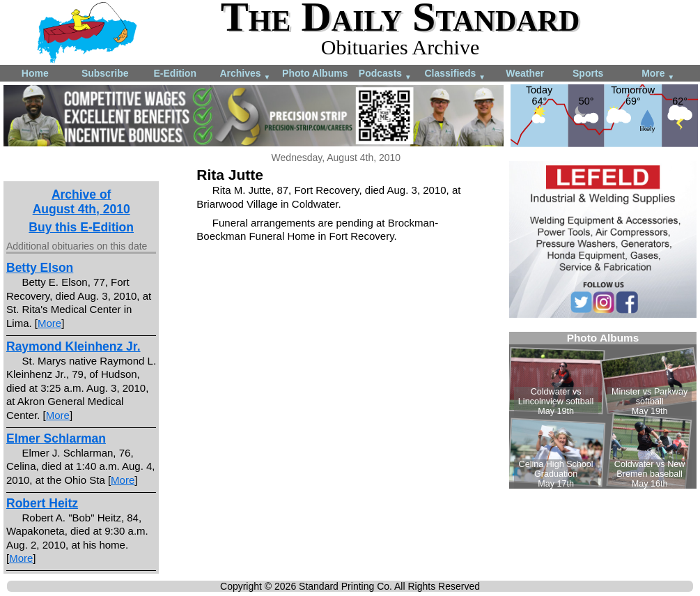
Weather (525, 73)
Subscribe (105, 73)
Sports (588, 73)
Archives (245, 74)
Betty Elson (40, 268)
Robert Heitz (42, 503)
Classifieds (455, 74)
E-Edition (175, 73)
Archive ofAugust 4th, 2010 (81, 202)
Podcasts (385, 74)
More (658, 74)
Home (35, 73)
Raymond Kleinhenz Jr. (73, 346)
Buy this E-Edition (81, 227)
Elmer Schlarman (56, 438)
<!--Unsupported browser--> (603, 410)
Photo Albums (315, 73)
